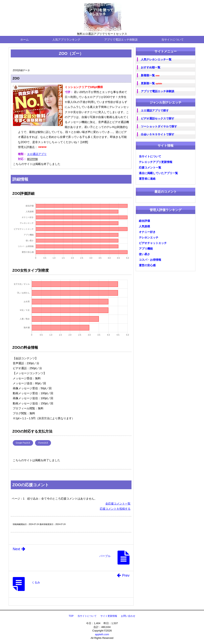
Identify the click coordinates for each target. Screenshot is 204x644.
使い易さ (144, 254)
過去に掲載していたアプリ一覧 (158, 173)
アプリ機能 (146, 249)
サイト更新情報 (109, 616)
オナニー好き (147, 232)
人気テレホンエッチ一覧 (156, 59)
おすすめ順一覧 (151, 67)
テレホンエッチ (149, 237)
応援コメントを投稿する (115, 509)
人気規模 (144, 226)
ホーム (25, 40)
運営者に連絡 (147, 179)
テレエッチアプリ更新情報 (156, 162)
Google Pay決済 (23, 443)
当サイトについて (173, 40)
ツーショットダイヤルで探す (159, 126)
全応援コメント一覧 (118, 504)
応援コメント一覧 (150, 168)
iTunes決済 (43, 443)
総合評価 (144, 221)
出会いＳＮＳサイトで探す (158, 134)
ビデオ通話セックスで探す (158, 118)
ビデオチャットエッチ (153, 243)
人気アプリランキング (66, 40)
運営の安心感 (147, 265)
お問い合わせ (128, 616)
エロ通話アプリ (37, 154)
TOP (71, 616)
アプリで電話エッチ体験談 (121, 40)
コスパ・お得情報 (150, 260)
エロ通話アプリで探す (155, 110)
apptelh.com (102, 634)
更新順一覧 (152, 83)
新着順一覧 (150, 75)
